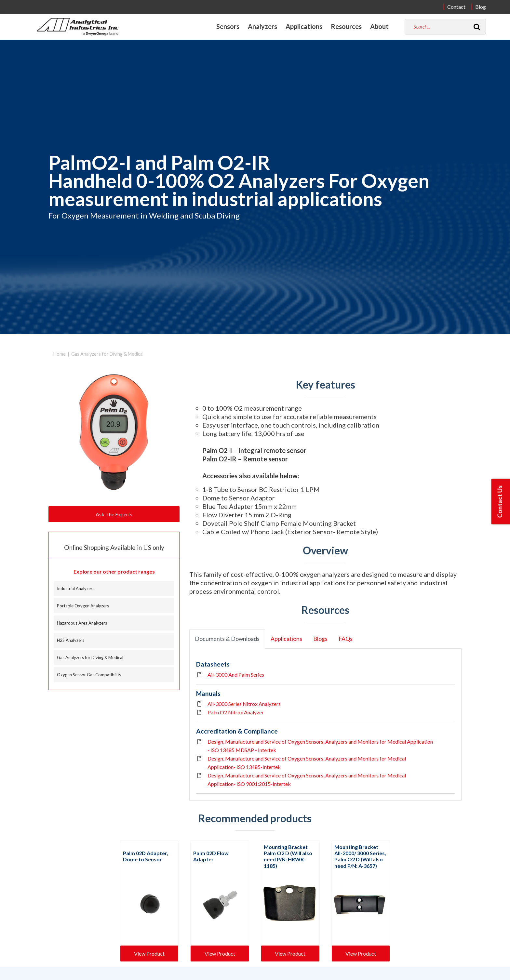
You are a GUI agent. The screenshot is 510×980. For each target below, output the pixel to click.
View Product (149, 954)
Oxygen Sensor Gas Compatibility (89, 675)
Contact (456, 7)
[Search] (477, 27)
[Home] (78, 27)
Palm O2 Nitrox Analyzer (236, 712)
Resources (346, 26)
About (379, 26)
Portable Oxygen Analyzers (83, 606)
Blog (481, 7)
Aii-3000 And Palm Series (236, 675)
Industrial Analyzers (76, 589)
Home (60, 354)
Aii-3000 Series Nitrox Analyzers (244, 704)
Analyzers (262, 26)
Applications (304, 26)
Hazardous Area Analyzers (82, 623)
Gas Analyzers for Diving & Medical (107, 354)
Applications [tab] (286, 639)
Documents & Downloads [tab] (227, 639)
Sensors (228, 26)
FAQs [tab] (346, 639)
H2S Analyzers (71, 640)
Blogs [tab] (320, 639)
